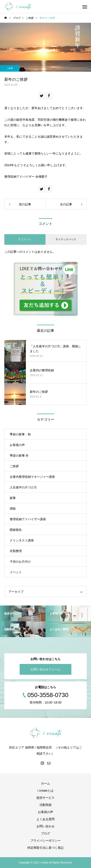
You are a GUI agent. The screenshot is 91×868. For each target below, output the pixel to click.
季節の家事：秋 (20, 434)
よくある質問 (45, 819)
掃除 (13, 509)
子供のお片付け (20, 562)
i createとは (45, 791)
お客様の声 (17, 445)
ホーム (45, 783)
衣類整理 (16, 551)
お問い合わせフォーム (45, 669)
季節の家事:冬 (19, 456)
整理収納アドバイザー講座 (28, 519)
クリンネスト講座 (22, 540)
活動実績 (45, 805)
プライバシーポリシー (45, 841)
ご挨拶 (10, 68)
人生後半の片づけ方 (23, 487)
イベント (16, 572)
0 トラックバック (66, 239)
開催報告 (16, 530)
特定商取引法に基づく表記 (45, 848)
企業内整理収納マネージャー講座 (32, 477)
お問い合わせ (45, 826)
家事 (13, 498)
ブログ (45, 833)
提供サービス (45, 798)
